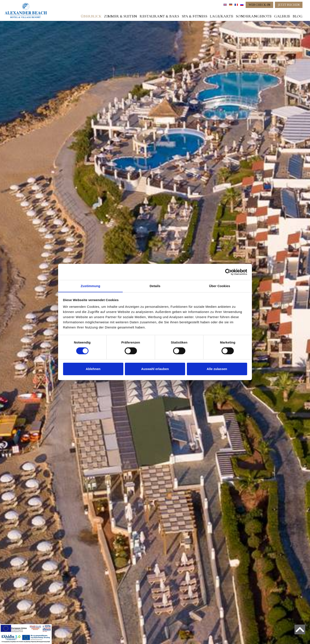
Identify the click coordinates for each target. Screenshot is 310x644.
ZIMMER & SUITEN (120, 16)
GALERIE (282, 16)
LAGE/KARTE (222, 16)
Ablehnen (93, 369)
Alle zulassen (217, 369)
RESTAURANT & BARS (159, 16)
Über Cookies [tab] (220, 286)
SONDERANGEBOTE (254, 16)
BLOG (298, 16)
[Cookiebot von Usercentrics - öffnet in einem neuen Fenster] (228, 272)
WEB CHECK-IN (259, 5)
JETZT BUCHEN (289, 5)
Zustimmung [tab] (91, 286)
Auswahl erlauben (155, 369)
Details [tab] (155, 286)
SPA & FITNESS (195, 16)
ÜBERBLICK (91, 16)
